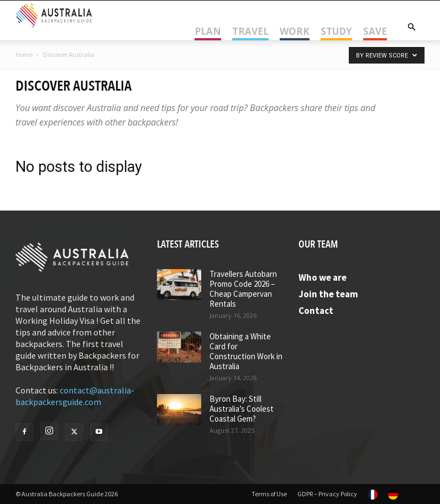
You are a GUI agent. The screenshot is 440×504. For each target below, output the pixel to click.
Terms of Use (269, 494)
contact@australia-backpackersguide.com (75, 396)
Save (375, 31)
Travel (250, 31)
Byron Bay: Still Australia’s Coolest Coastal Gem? (242, 409)
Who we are (323, 277)
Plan (208, 31)
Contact (316, 311)
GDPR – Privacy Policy (327, 494)
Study (336, 31)
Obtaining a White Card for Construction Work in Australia (246, 351)
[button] (411, 27)
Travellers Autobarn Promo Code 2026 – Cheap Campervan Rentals (243, 289)
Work (295, 31)
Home (24, 54)
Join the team (328, 294)
